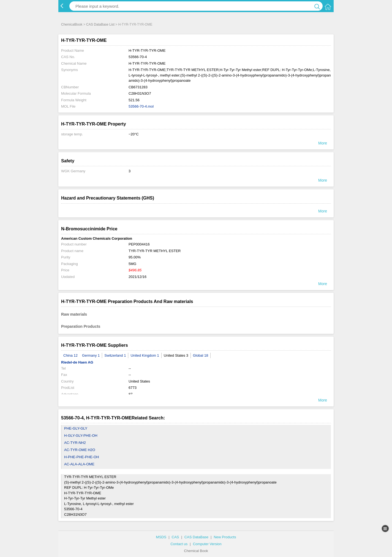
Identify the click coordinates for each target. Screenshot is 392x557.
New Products (225, 537)
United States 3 (176, 355)
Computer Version (207, 544)
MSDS (161, 537)
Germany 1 (91, 355)
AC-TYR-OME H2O (80, 450)
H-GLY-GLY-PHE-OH (81, 436)
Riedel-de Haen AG (77, 362)
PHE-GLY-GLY (76, 428)
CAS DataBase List (100, 24)
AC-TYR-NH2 (75, 443)
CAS (175, 537)
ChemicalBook (72, 24)
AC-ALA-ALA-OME (79, 464)
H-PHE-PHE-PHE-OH (81, 457)
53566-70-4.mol (141, 106)
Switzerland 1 (115, 355)
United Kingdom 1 (145, 355)
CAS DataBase (196, 537)
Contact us (179, 544)
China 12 (70, 355)
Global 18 (201, 355)
